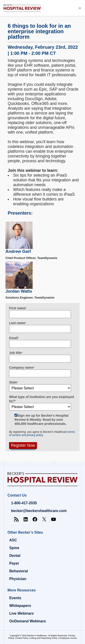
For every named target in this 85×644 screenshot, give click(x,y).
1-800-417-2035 (24, 503)
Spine (14, 548)
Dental (15, 556)
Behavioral (19, 571)
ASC (13, 540)
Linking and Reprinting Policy (43, 638)
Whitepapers (20, 606)
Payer (14, 563)
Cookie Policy (22, 638)
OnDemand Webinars (28, 621)
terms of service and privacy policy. (42, 434)
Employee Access (68, 638)
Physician (18, 579)
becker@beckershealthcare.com (39, 511)
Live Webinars (22, 613)
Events (15, 598)
